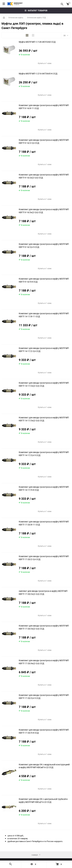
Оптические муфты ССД (36, 17)
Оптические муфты (16, 17)
